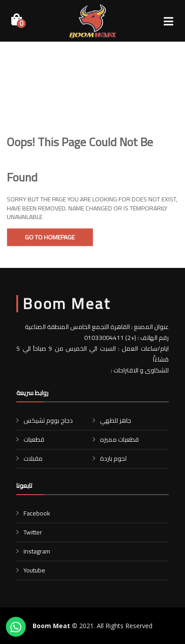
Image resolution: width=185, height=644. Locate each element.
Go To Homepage (50, 237)
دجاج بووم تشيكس (48, 420)
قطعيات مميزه (119, 439)
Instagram (37, 551)
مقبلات (33, 458)
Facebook (37, 513)
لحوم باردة (113, 458)
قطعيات (34, 439)
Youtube (34, 570)
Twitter (33, 532)
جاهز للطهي (116, 420)
